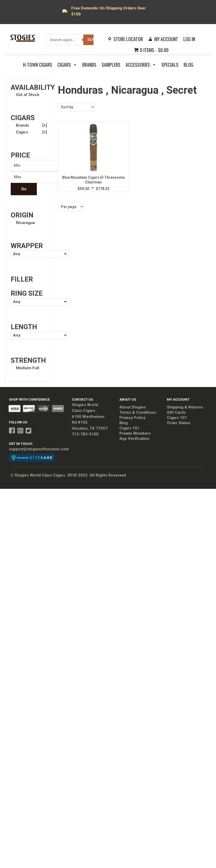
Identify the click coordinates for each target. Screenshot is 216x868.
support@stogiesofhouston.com (39, 451)
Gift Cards (176, 414)
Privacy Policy (132, 419)
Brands (89, 65)
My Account (166, 39)
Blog (188, 65)
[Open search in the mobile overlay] (75, 40)
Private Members (135, 435)
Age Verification (134, 440)
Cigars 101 (129, 430)
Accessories (141, 65)
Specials (170, 65)
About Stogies (133, 409)
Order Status (179, 424)
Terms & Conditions (138, 414)
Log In (189, 39)
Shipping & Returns (185, 409)
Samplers (111, 65)
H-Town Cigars (38, 65)
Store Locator (128, 39)
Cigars (67, 65)
